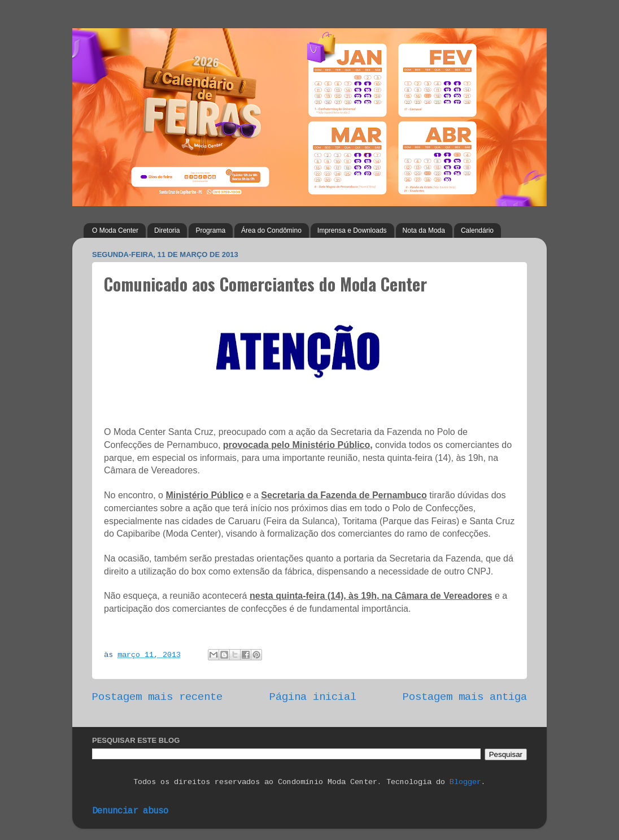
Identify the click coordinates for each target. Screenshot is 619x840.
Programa (210, 230)
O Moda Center (115, 230)
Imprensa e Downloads (352, 230)
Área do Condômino (271, 230)
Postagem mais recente (157, 697)
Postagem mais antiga (465, 697)
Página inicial (313, 697)
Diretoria (167, 230)
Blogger (465, 782)
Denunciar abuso (130, 811)
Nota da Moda (424, 230)
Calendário (477, 230)
